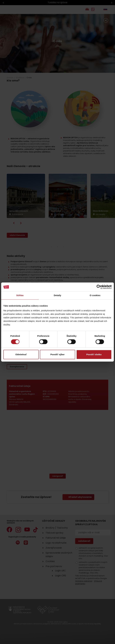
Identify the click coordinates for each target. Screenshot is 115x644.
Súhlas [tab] (20, 295)
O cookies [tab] (95, 295)
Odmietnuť (21, 354)
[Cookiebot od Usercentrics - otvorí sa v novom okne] (99, 287)
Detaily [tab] (57, 295)
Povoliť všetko (94, 354)
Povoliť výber (57, 354)
